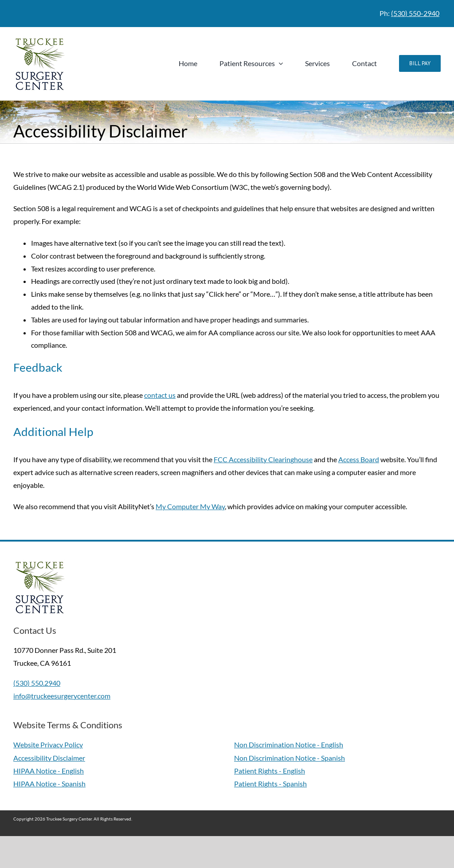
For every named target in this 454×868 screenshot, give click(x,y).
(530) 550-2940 (415, 13)
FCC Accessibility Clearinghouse (263, 459)
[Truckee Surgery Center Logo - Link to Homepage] (42, 64)
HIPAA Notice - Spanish (49, 784)
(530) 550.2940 (37, 683)
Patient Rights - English (270, 771)
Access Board (359, 459)
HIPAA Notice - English (49, 771)
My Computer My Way (190, 506)
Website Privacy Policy (48, 744)
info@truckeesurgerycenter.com (62, 696)
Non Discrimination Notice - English (289, 744)
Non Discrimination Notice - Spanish (290, 758)
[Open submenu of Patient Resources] (279, 63)
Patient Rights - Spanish (270, 784)
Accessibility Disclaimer (49, 758)
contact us (160, 395)
